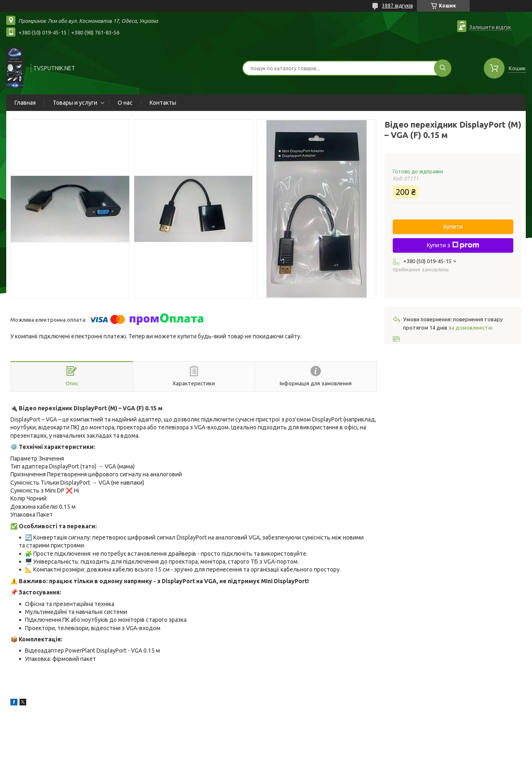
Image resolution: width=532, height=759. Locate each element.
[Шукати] (443, 68)
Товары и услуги (75, 103)
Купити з (453, 245)
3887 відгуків (397, 6)
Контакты (163, 103)
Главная (25, 103)
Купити (453, 227)
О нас (125, 103)
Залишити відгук (490, 27)
